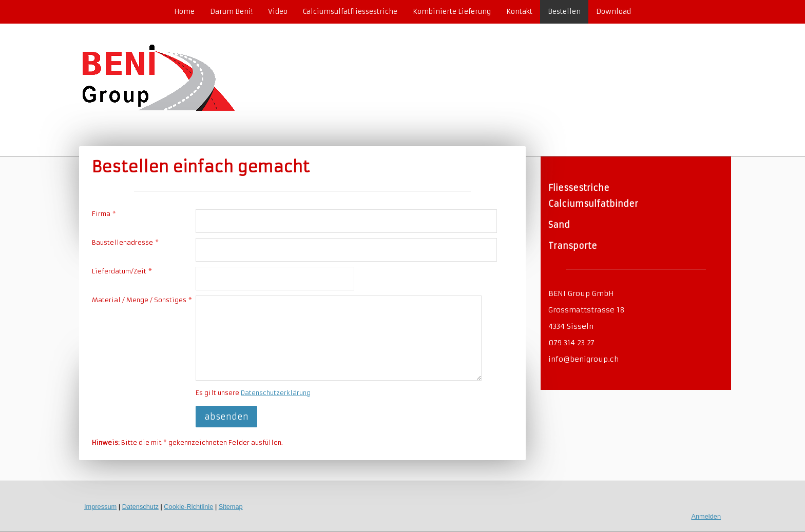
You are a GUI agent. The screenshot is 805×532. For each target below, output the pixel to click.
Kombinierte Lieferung (452, 12)
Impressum (100, 507)
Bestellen (564, 12)
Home (184, 12)
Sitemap (231, 507)
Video (278, 12)
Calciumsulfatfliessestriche (350, 12)
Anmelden (706, 516)
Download (614, 12)
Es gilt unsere (253, 393)
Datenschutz (140, 507)
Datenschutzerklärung (276, 393)
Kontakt (519, 12)
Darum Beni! (231, 12)
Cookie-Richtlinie (188, 507)
